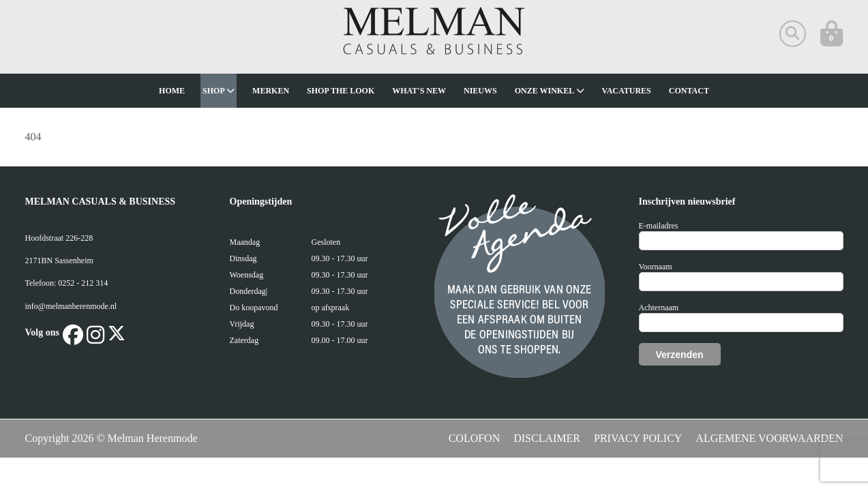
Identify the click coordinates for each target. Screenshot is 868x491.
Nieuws (480, 91)
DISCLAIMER (547, 438)
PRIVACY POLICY (638, 438)
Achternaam (659, 308)
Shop (219, 91)
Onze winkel (550, 91)
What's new (419, 91)
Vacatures (627, 91)
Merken (271, 91)
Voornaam (656, 267)
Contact (689, 91)
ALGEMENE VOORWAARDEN (769, 438)
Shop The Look (341, 91)
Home (172, 91)
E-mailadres (659, 226)
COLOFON (475, 438)
